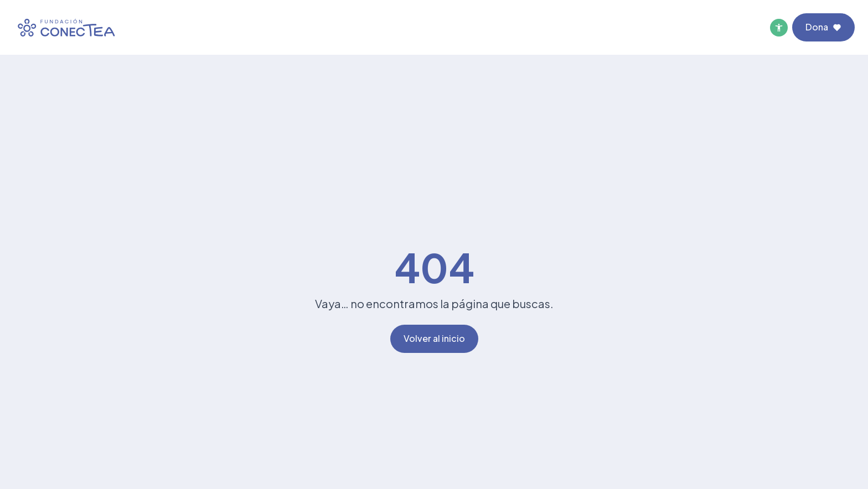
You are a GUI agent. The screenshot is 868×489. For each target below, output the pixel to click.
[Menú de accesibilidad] (779, 28)
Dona (823, 27)
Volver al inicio (434, 338)
